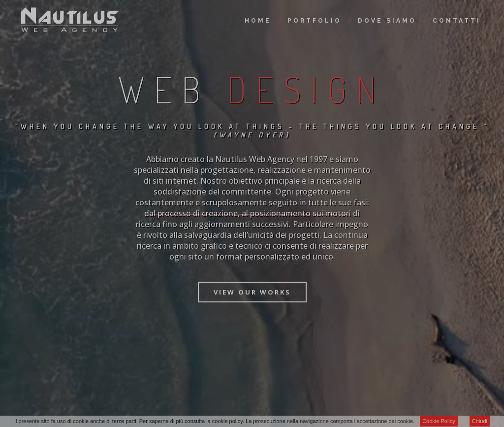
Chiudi (480, 421)
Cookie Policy (439, 421)
